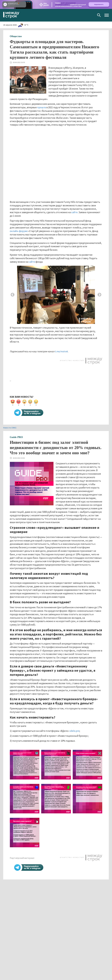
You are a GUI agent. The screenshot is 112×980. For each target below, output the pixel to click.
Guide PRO (16, 437)
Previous (13, 295)
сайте (32, 262)
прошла (42, 107)
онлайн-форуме (19, 231)
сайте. (75, 212)
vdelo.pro (74, 731)
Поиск (99, 15)
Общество (16, 36)
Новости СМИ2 (10, 428)
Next (99, 295)
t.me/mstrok (61, 351)
